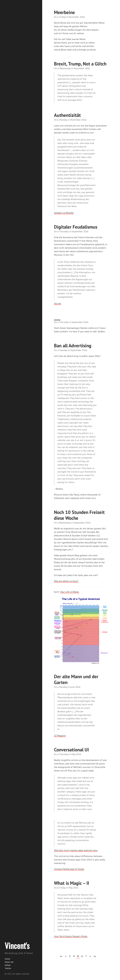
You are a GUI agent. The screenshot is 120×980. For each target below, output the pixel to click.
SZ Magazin (60, 736)
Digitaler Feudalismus (76, 227)
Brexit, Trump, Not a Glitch (80, 64)
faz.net (58, 303)
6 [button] (82, 956)
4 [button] (74, 956)
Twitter (8, 968)
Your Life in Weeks (70, 592)
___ (57, 317)
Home (7, 959)
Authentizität (67, 115)
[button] (61, 956)
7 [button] (86, 956)
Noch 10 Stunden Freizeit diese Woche (79, 515)
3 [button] (70, 956)
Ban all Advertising (73, 346)
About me (9, 962)
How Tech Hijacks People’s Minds (71, 936)
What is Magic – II (72, 883)
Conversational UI (71, 750)
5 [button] (78, 956)
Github (8, 965)
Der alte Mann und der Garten (76, 679)
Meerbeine (64, 12)
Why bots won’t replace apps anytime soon (76, 850)
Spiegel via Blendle (64, 213)
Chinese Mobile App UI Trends (69, 869)
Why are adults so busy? (66, 581)
